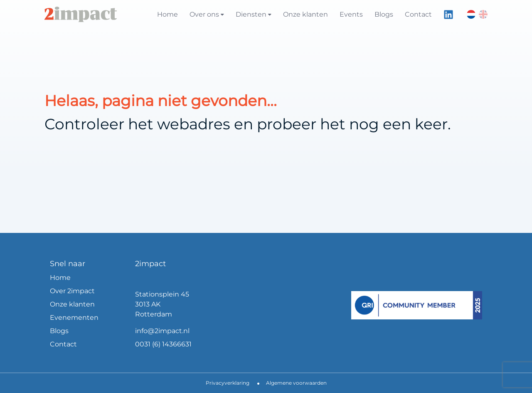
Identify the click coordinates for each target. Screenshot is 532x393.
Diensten (254, 14)
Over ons (207, 14)
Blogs (384, 14)
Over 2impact (72, 291)
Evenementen (74, 318)
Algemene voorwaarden (296, 383)
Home (167, 14)
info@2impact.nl (162, 331)
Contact (418, 14)
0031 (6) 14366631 (163, 344)
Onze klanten (305, 14)
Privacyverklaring (228, 383)
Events (351, 14)
